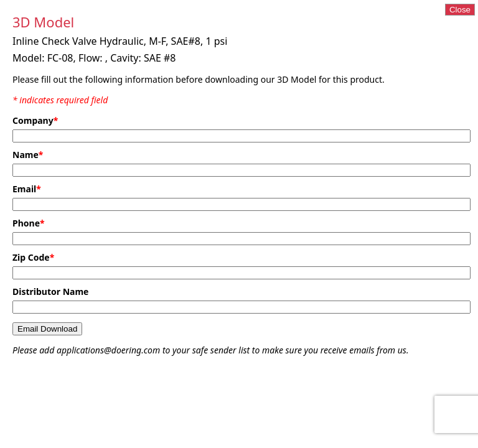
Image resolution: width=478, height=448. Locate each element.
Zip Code (33, 257)
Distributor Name (50, 292)
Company (35, 120)
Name (28, 155)
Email (27, 189)
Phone (29, 223)
